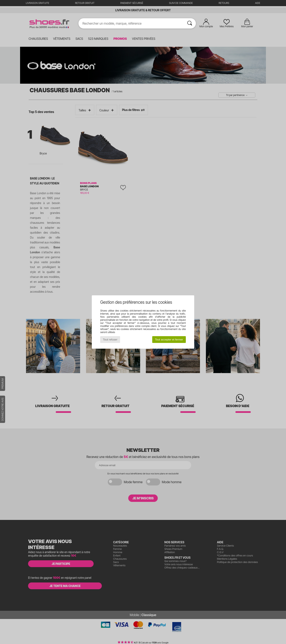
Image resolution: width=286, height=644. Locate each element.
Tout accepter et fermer (169, 340)
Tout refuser (110, 340)
